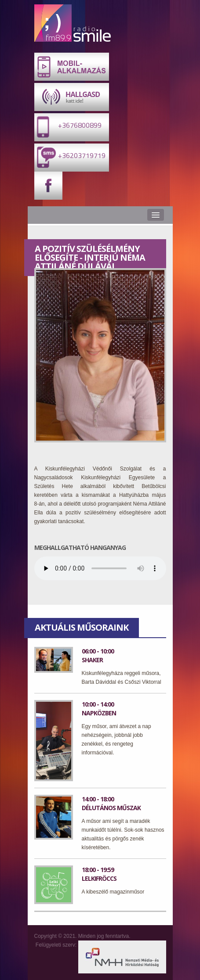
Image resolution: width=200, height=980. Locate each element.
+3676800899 (68, 127)
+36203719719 (70, 157)
